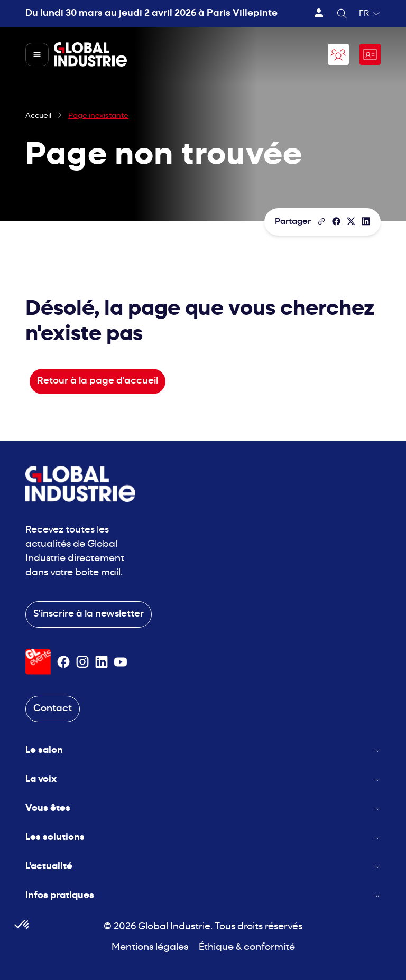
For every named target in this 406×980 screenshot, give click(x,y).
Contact (53, 709)
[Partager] (336, 221)
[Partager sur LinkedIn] (366, 221)
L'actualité (203, 867)
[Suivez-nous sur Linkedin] (101, 662)
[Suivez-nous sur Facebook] (63, 662)
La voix (203, 780)
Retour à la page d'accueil (98, 381)
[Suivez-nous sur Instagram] (82, 662)
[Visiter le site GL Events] (38, 662)
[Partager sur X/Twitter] (351, 221)
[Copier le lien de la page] (321, 221)
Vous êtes (203, 809)
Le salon (203, 750)
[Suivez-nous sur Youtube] (121, 662)
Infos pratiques (203, 896)
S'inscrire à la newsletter (89, 614)
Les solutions (203, 838)
